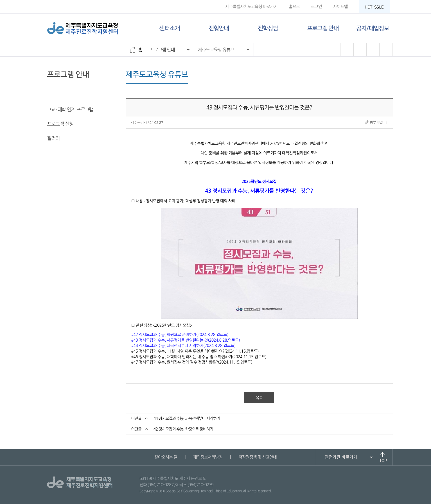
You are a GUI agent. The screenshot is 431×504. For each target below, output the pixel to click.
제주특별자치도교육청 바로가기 (251, 7)
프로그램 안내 (323, 28)
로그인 (316, 7)
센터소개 (170, 28)
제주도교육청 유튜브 (66, 95)
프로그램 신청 (60, 124)
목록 (259, 398)
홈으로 (294, 7)
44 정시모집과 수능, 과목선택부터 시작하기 (187, 418)
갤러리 (53, 138)
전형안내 (219, 28)
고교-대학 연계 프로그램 (70, 110)
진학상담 (268, 28)
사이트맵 (340, 7)
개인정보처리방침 (208, 457)
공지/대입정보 (373, 28)
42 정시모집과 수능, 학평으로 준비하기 (183, 429)
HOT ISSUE (376, 7)
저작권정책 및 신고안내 (258, 457)
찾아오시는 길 (166, 457)
